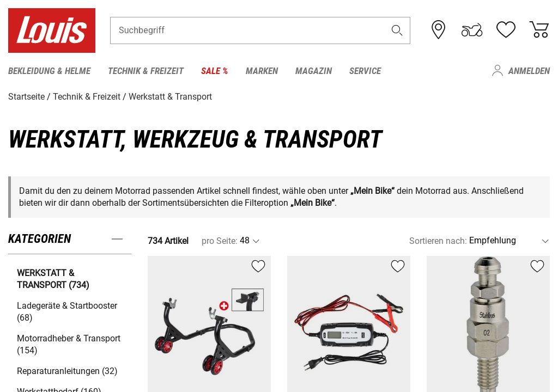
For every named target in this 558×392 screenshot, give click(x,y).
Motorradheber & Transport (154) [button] (69, 344)
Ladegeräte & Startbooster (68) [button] (67, 311)
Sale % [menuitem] (215, 71)
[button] (397, 31)
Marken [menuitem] (262, 71)
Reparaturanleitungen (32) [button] (67, 370)
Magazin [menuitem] (314, 71)
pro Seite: (220, 240)
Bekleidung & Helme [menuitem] (49, 71)
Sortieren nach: (438, 240)
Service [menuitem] (365, 71)
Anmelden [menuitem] (529, 71)
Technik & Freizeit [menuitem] (146, 71)
